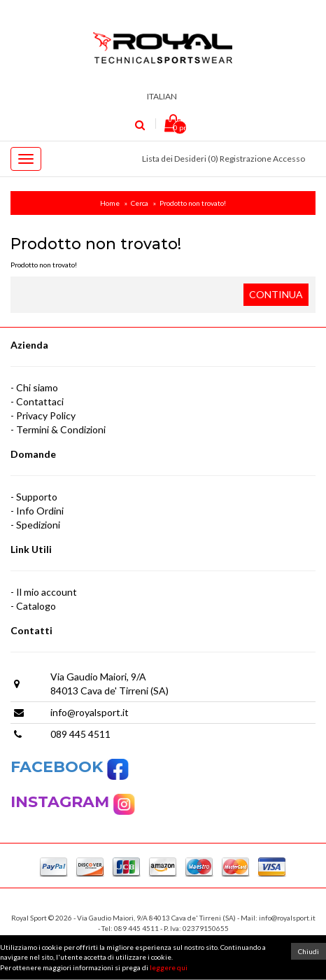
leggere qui (169, 967)
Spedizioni (38, 525)
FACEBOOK (70, 767)
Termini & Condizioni (61, 429)
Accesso (289, 159)
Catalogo (36, 606)
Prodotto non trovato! (193, 203)
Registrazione (246, 159)
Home (110, 203)
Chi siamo (37, 387)
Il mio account (47, 592)
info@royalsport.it (90, 712)
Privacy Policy (46, 415)
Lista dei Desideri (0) (180, 159)
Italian (163, 96)
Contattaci (40, 401)
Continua (276, 294)
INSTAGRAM (62, 802)
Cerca (140, 203)
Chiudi (309, 951)
